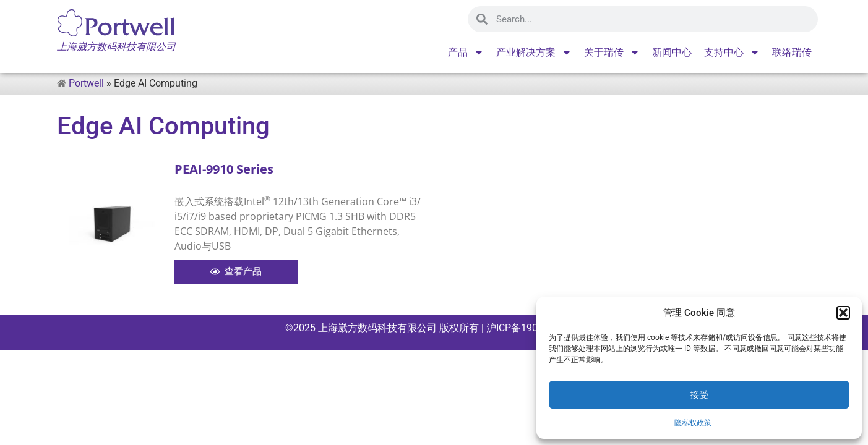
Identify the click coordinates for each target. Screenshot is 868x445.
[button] (843, 313)
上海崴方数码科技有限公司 (377, 328)
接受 (699, 395)
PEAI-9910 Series (224, 169)
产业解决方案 (534, 53)
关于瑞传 (612, 53)
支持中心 (732, 53)
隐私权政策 (693, 423)
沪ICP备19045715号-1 (534, 328)
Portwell (86, 83)
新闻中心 (672, 52)
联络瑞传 (792, 52)
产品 (466, 53)
